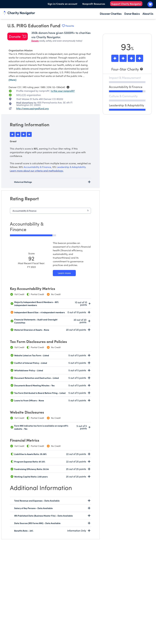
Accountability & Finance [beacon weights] (37, 167)
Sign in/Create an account (62, 4)
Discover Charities (111, 14)
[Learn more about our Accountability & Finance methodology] (64, 273)
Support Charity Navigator (126, 4)
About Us (148, 14)
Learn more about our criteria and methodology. (37, 171)
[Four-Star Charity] (127, 69)
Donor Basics (132, 14)
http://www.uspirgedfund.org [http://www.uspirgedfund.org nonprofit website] (32, 108)
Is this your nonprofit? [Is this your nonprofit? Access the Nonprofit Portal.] (63, 91)
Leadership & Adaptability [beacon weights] (71, 167)
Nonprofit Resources (94, 4)
